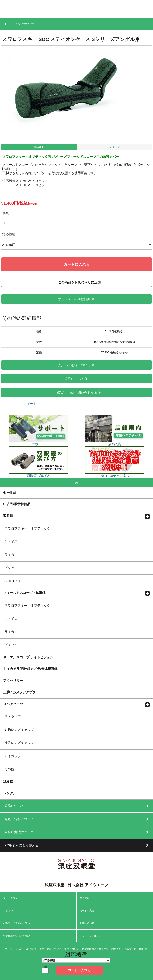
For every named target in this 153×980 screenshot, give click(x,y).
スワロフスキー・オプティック (27, 528)
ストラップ (13, 716)
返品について (76, 379)
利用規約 (116, 949)
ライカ (9, 555)
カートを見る (87, 911)
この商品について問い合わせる (76, 393)
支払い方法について (26, 949)
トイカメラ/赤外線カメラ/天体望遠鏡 (30, 669)
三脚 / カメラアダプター (21, 692)
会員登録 (85, 898)
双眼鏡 (8, 516)
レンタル (10, 793)
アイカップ (13, 756)
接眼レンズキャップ (19, 743)
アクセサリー (13, 680)
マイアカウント (12, 898)
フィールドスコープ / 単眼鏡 (24, 593)
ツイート (30, 403)
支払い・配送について (76, 365)
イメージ (114, 147)
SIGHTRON (13, 581)
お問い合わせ (87, 923)
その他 (9, 769)
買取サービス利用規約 (136, 949)
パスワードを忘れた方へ (17, 923)
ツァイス (11, 541)
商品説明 (39, 147)
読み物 (8, 781)
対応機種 (9, 234)
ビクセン (11, 568)
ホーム (8, 949)
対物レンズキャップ (19, 730)
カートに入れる (77, 264)
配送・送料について (51, 949)
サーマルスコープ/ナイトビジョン (28, 657)
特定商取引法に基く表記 (17, 936)
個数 (5, 213)
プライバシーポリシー (92, 936)
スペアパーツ (13, 704)
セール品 (10, 492)
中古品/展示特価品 (17, 504)
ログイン (8, 911)
